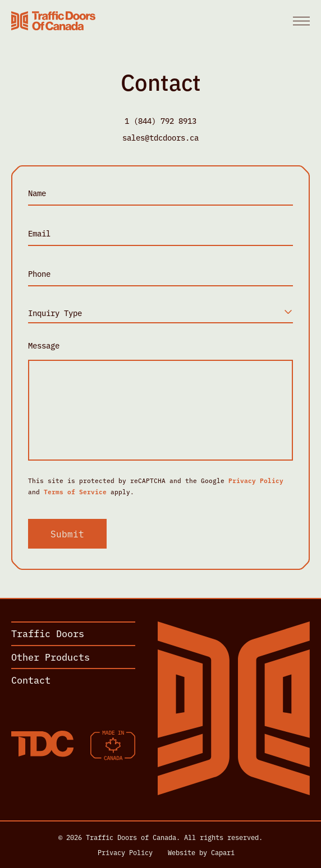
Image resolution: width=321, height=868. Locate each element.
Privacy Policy (256, 480)
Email (39, 233)
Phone (39, 274)
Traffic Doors (48, 633)
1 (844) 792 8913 (160, 120)
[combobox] (160, 313)
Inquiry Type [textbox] (55, 313)
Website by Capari (201, 852)
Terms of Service (75, 491)
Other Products (51, 656)
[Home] (53, 21)
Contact (31, 679)
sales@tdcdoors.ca (160, 137)
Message (44, 345)
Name (37, 193)
